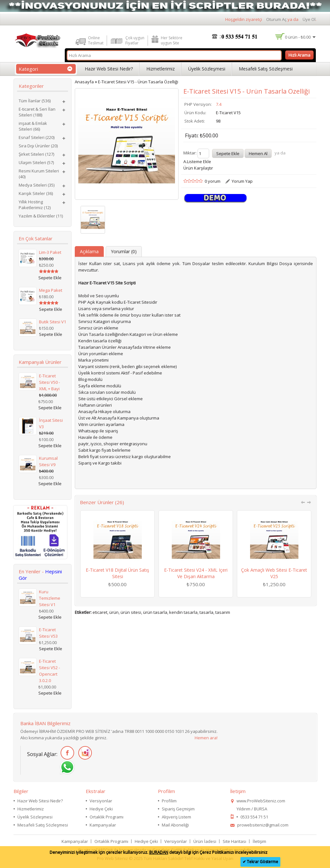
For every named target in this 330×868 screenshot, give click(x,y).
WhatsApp (66, 767)
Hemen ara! (206, 738)
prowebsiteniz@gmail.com (263, 825)
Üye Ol (309, 19)
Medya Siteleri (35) (37, 185)
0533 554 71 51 (254, 817)
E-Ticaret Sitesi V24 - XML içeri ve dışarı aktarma (196, 573)
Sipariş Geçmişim (178, 809)
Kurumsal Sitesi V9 (48, 461)
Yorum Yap (242, 181)
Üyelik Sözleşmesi (207, 69)
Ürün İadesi (205, 841)
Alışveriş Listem (176, 817)
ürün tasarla (155, 612)
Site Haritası (234, 841)
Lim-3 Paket (50, 252)
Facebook (66, 753)
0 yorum (213, 181)
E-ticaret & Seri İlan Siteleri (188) (37, 112)
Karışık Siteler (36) (36, 193)
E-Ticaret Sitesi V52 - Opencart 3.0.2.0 (49, 671)
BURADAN (159, 852)
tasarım (223, 612)
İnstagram (84, 753)
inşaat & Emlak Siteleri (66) (33, 126)
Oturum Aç (276, 19)
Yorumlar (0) (124, 251)
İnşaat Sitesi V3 (51, 423)
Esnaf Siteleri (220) (37, 137)
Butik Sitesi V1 (53, 322)
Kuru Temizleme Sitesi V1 (50, 598)
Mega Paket (51, 290)
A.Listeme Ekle (197, 162)
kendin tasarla (183, 612)
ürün (114, 612)
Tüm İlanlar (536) (35, 101)
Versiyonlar (101, 801)
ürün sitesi (131, 612)
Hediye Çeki (101, 809)
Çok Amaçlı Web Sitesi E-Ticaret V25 (274, 573)
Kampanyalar (103, 825)
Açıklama (89, 251)
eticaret (100, 612)
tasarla (206, 612)
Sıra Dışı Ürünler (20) (38, 146)
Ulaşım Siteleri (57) (36, 162)
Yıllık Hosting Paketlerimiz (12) (35, 205)
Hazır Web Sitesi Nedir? (109, 69)
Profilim (169, 801)
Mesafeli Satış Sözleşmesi (266, 69)
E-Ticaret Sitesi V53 (48, 633)
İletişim (259, 841)
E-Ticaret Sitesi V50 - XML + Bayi (49, 382)
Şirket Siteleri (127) (36, 154)
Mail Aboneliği (175, 825)
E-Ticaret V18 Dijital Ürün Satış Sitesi (117, 573)
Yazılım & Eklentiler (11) (41, 216)
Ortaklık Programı (107, 817)
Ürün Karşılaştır (198, 168)
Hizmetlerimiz (160, 69)
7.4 (219, 104)
